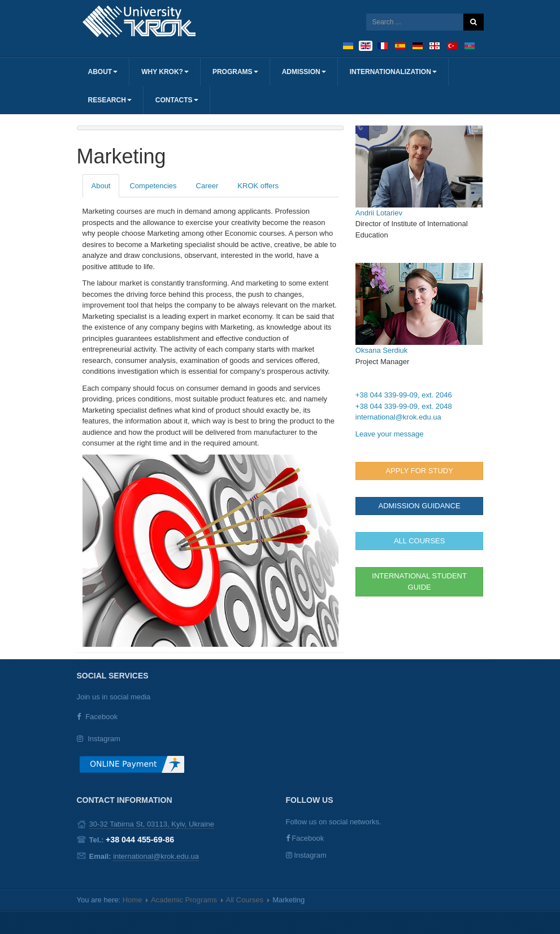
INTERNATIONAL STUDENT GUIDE (419, 581)
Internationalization (393, 72)
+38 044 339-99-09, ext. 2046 (404, 395)
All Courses (245, 900)
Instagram (104, 739)
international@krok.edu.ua (398, 417)
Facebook (101, 717)
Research (110, 100)
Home (133, 900)
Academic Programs (184, 900)
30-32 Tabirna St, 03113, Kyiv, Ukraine (152, 824)
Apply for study (419, 471)
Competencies (153, 186)
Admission (304, 72)
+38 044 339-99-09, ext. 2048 (404, 406)
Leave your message (390, 434)
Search (474, 22)
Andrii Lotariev (379, 213)
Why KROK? (165, 72)
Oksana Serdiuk (382, 350)
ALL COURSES (420, 541)
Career (207, 186)
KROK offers (258, 186)
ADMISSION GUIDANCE (420, 506)
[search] (415, 22)
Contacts (177, 100)
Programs (235, 72)
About (103, 72)
